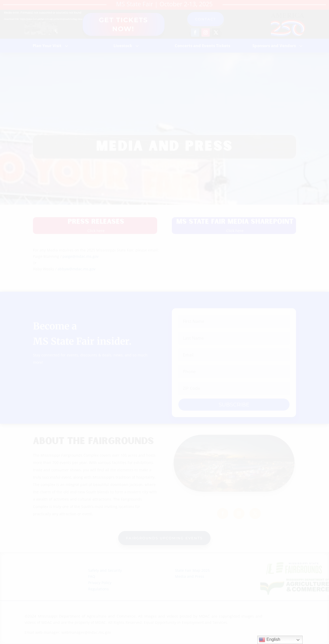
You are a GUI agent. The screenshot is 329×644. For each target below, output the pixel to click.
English (270, 640)
